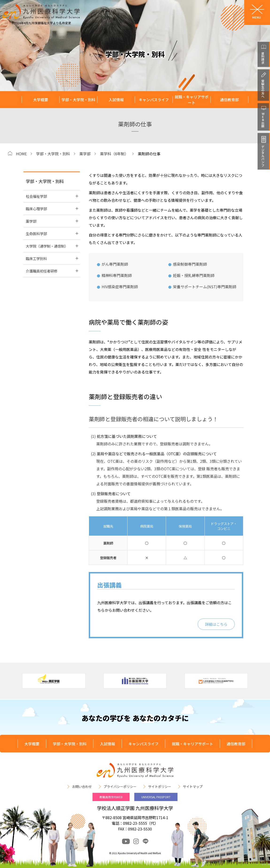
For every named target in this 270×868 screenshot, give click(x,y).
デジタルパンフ (263, 156)
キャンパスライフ (154, 100)
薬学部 (85, 154)
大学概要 (41, 100)
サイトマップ (193, 786)
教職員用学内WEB (111, 797)
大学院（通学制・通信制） (47, 246)
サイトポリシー (160, 786)
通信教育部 (229, 100)
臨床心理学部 (36, 209)
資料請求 (263, 58)
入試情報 (116, 100)
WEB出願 (263, 120)
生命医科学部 (36, 234)
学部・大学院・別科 (78, 100)
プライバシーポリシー (120, 786)
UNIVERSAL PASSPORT (156, 797)
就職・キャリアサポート (192, 100)
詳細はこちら (216, 624)
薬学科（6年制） (114, 154)
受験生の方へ (263, 89)
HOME (21, 154)
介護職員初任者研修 (42, 271)
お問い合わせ (82, 786)
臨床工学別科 (36, 259)
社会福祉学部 (36, 196)
